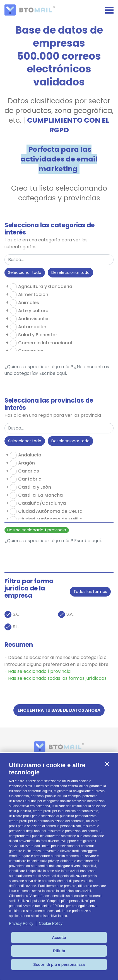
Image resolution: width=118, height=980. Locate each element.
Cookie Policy (51, 923)
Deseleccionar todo (70, 272)
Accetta (59, 938)
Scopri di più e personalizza (59, 964)
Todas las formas (90, 592)
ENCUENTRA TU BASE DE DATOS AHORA (59, 710)
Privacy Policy (21, 923)
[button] (107, 764)
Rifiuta (59, 951)
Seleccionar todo (25, 272)
